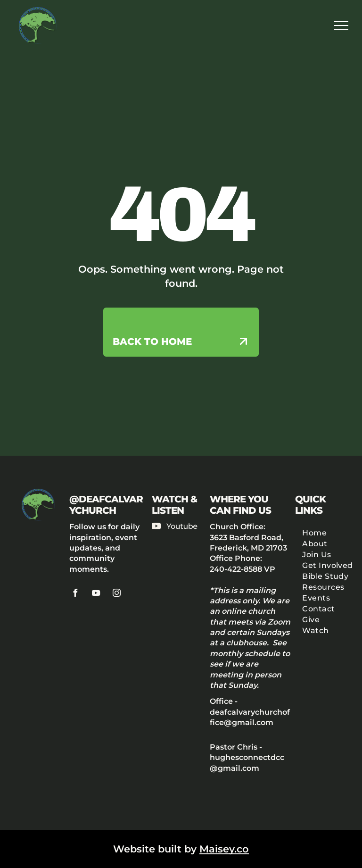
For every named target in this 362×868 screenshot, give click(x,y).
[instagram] (117, 594)
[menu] (341, 25)
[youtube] (96, 594)
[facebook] (75, 594)
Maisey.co (224, 849)
